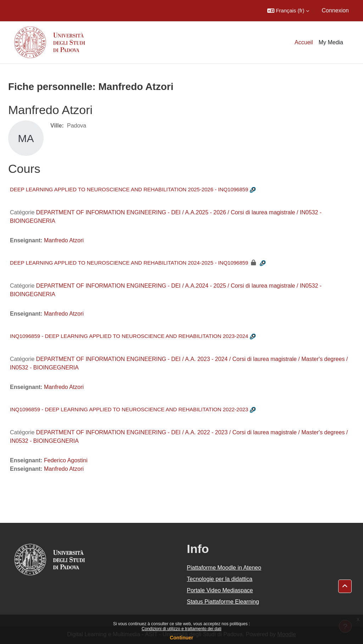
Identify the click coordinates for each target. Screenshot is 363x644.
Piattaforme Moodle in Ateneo (224, 568)
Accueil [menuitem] (304, 42)
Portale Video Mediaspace (220, 590)
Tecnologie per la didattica (220, 579)
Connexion (336, 10)
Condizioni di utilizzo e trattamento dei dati (182, 629)
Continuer (181, 638)
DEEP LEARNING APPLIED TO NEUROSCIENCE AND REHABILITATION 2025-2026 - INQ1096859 (129, 189)
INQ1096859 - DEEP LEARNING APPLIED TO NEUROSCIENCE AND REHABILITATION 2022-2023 (129, 409)
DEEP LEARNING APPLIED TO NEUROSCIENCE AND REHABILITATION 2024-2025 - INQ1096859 (129, 263)
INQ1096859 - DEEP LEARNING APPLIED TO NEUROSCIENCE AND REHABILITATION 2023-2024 (129, 336)
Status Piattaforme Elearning (223, 602)
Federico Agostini (66, 460)
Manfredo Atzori (64, 240)
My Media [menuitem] (331, 42)
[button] (288, 11)
